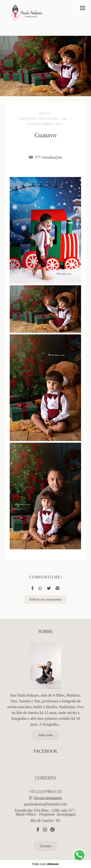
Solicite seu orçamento (45, 599)
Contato (45, 846)
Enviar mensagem (48, 798)
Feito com (45, 864)
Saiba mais (45, 735)
